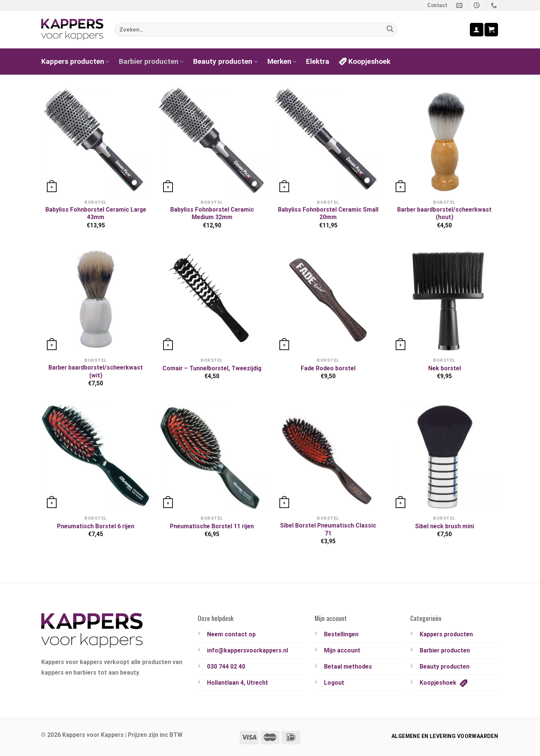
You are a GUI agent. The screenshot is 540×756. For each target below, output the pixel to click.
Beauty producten (225, 61)
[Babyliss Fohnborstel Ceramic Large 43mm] (96, 140)
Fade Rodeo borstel (328, 368)
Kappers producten (75, 61)
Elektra (318, 61)
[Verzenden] (390, 30)
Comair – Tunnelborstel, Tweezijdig (212, 368)
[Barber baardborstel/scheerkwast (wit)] (96, 298)
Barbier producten (151, 61)
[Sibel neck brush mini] (444, 457)
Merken (282, 61)
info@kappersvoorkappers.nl (247, 650)
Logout (334, 683)
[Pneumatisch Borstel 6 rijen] (96, 457)
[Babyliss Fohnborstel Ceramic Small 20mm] (328, 140)
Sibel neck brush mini (445, 526)
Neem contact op (231, 634)
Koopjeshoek (365, 61)
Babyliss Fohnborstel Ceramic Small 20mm (328, 213)
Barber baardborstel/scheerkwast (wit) (96, 371)
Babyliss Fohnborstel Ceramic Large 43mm (96, 213)
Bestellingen (341, 634)
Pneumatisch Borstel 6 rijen (96, 526)
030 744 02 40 (226, 667)
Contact (437, 5)
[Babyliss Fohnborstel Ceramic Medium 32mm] (212, 140)
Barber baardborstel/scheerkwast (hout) (444, 213)
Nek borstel (445, 368)
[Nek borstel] (444, 298)
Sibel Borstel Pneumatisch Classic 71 (328, 529)
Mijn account (342, 650)
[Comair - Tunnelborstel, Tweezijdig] (212, 298)
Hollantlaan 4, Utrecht (238, 683)
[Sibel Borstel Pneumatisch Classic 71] (328, 457)
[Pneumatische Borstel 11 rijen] (212, 457)
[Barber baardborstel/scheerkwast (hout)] (444, 140)
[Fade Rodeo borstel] (328, 298)
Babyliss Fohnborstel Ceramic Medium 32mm (212, 213)
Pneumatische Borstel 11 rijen (212, 526)
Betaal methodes (348, 667)
